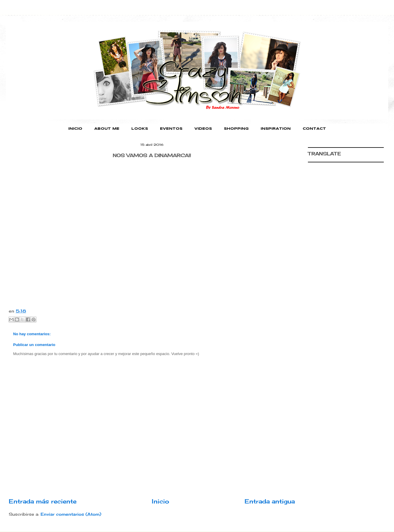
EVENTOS (171, 129)
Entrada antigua (270, 501)
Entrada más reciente (43, 501)
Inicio (161, 501)
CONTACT (314, 129)
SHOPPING (236, 129)
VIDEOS (203, 129)
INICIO (75, 129)
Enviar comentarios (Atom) (71, 514)
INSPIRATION (276, 129)
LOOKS (140, 129)
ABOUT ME (107, 129)
